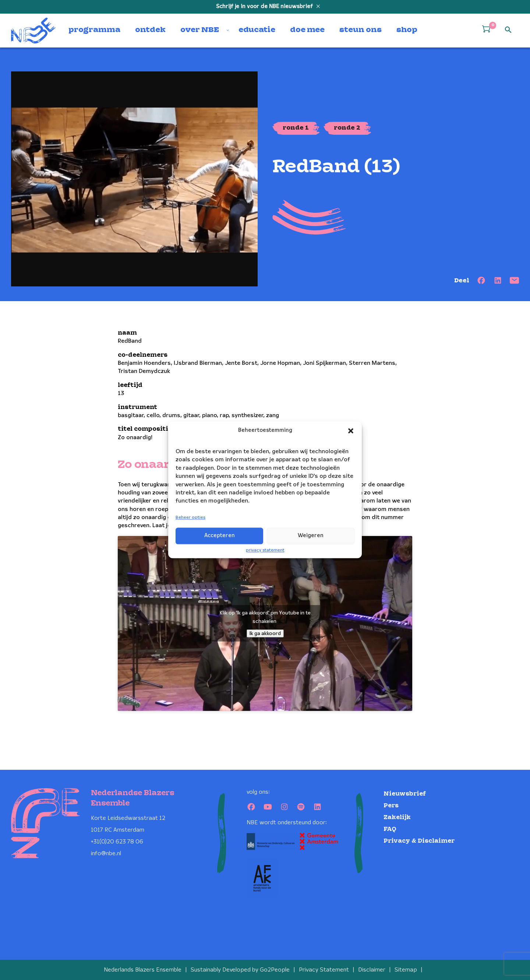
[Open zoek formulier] (508, 30)
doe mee (307, 30)
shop (407, 30)
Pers (391, 806)
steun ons (361, 30)
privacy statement (265, 550)
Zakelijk (397, 817)
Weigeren (311, 536)
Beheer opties (190, 517)
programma (94, 30)
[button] (351, 431)
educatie (257, 30)
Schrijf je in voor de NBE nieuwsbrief (265, 7)
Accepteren (220, 536)
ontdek (150, 30)
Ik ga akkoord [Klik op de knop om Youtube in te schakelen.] (265, 634)
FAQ (390, 829)
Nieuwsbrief (405, 794)
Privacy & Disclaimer (419, 841)
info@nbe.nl (106, 854)
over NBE (200, 30)
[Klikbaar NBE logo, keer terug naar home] (33, 31)
